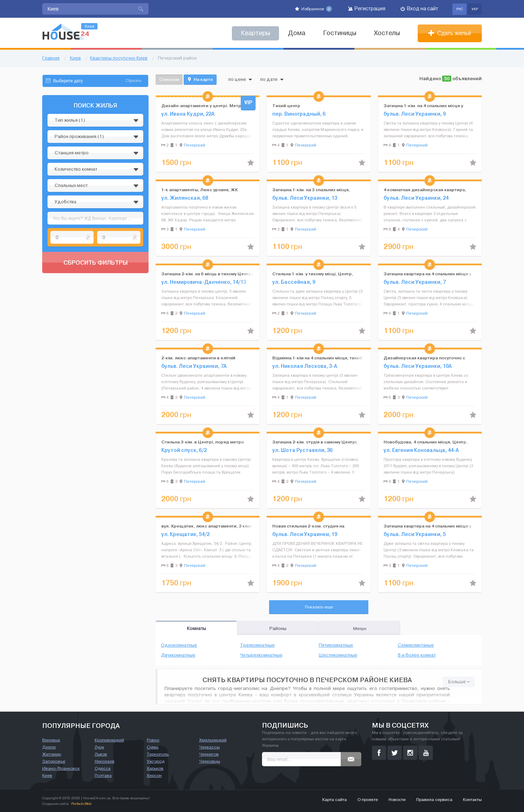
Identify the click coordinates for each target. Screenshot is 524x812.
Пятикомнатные (336, 645)
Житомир (52, 754)
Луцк (99, 747)
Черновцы (210, 761)
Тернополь (158, 754)
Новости (397, 800)
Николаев (105, 761)
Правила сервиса (434, 800)
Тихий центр (286, 106)
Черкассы (210, 747)
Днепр (49, 747)
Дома (297, 33)
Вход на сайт (419, 9)
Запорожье (54, 761)
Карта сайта (335, 800)
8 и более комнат (417, 655)
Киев (47, 775)
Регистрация (367, 9)
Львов (101, 754)
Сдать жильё (450, 33)
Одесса (103, 768)
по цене (240, 79)
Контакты (472, 800)
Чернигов (209, 754)
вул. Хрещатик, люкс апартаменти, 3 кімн (207, 526)
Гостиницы (340, 33)
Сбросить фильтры (96, 263)
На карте (200, 79)
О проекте (368, 800)
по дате (272, 79)
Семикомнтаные (416, 645)
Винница (51, 740)
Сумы (153, 747)
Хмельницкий (213, 740)
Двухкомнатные (178, 655)
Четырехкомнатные (261, 655)
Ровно (153, 740)
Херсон (154, 775)
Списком (169, 79)
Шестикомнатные (338, 655)
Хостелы (387, 33)
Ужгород (156, 761)
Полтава (103, 775)
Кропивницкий (109, 740)
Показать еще (319, 607)
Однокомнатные (179, 645)
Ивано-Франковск (61, 768)
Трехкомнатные (257, 645)
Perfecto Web (81, 804)
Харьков (155, 768)
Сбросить (134, 81)
